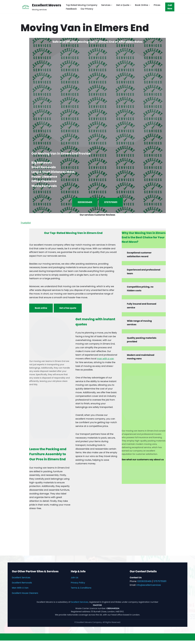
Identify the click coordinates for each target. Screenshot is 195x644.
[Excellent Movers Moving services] (41, 7)
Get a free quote (68, 309)
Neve (5, 640)
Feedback (71, 9)
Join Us (74, 581)
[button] (112, 5)
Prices (158, 5)
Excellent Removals (22, 586)
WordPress (29, 640)
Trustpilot (26, 223)
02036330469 (85, 202)
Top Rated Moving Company (82, 5)
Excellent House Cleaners (25, 597)
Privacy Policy (78, 586)
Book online (41, 309)
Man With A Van (20, 591)
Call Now (170, 7)
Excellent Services (21, 581)
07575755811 (111, 202)
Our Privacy (87, 9)
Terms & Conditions (81, 591)
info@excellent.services (149, 589)
